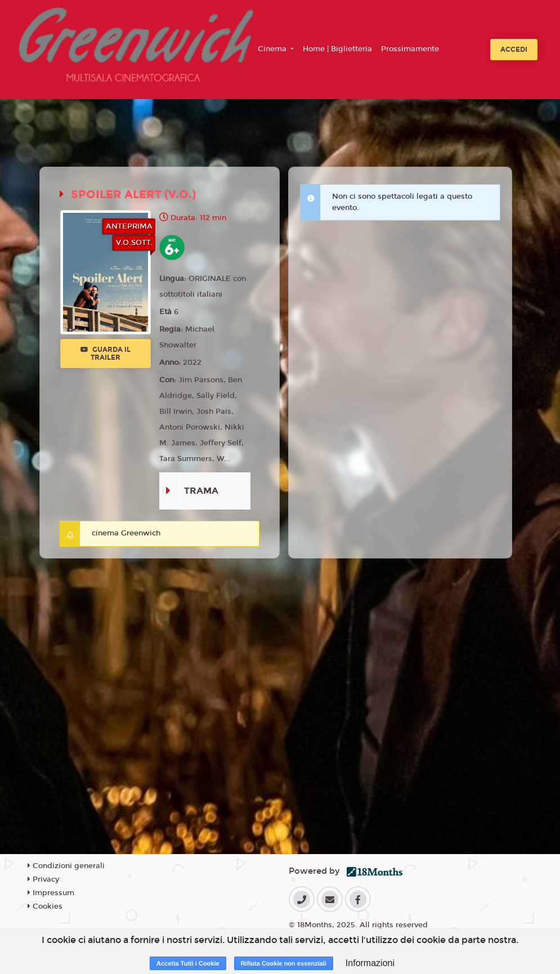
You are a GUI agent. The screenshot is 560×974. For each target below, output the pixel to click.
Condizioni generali (66, 866)
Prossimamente (410, 49)
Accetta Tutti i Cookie (188, 963)
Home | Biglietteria (337, 49)
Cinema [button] (273, 49)
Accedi (514, 50)
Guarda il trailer (106, 354)
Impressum (51, 893)
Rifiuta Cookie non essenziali (284, 963)
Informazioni (370, 963)
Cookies (45, 906)
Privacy (43, 879)
